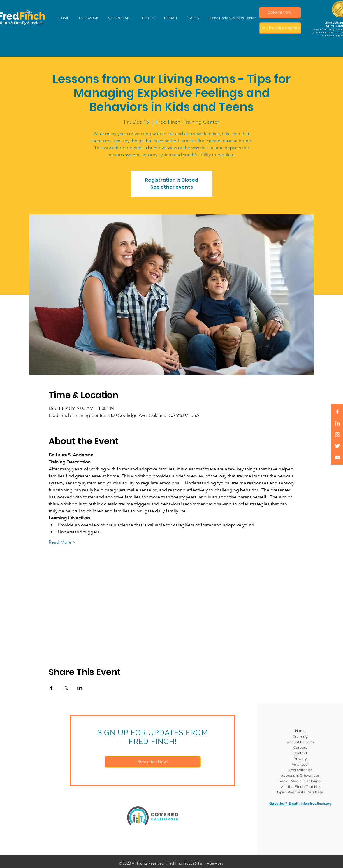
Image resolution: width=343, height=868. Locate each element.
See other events (172, 187)
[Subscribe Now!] (153, 762)
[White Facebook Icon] (337, 412)
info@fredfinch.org (316, 804)
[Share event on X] (66, 688)
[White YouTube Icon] (337, 457)
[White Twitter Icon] (337, 446)
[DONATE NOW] (280, 13)
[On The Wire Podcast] (280, 28)
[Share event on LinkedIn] (80, 688)
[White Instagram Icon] (337, 435)
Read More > (62, 542)
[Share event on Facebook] (51, 688)
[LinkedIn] (337, 423)
